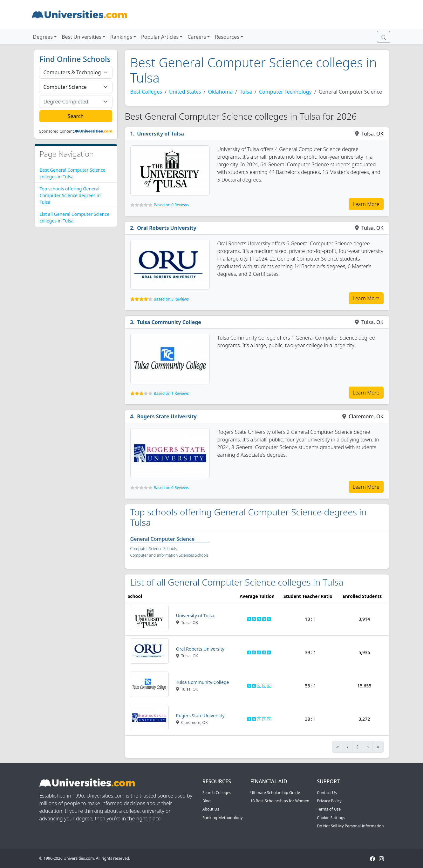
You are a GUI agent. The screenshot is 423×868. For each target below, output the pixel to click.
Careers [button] (197, 37)
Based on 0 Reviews (171, 205)
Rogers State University (167, 416)
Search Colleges (217, 793)
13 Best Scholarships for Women (280, 801)
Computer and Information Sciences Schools (170, 555)
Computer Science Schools (154, 549)
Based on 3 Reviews (171, 299)
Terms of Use (329, 809)
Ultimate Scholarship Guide (275, 793)
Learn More (366, 204)
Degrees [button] (43, 37)
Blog (207, 801)
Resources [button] (227, 37)
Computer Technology (285, 92)
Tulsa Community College (169, 322)
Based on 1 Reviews (171, 393)
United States (185, 92)
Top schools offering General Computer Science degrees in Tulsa (70, 195)
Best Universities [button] (82, 37)
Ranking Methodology (223, 818)
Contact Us (327, 793)
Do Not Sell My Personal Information (350, 826)
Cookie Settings (331, 818)
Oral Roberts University (167, 228)
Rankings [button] (121, 37)
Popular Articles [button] (160, 37)
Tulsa (246, 92)
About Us (211, 809)
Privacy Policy (329, 801)
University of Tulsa (160, 134)
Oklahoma (221, 92)
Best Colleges (146, 92)
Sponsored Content (57, 131)
